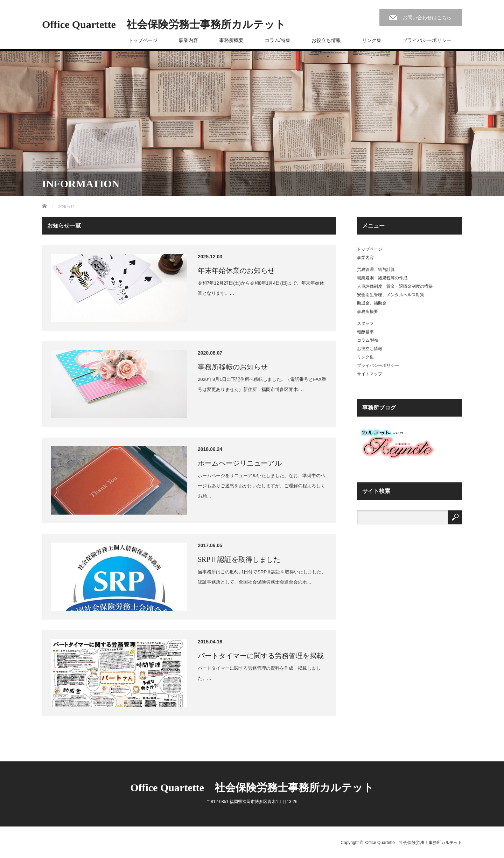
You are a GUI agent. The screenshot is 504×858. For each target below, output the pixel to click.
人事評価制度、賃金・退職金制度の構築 (395, 286)
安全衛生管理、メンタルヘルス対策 (391, 295)
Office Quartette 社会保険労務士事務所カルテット (164, 25)
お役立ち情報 (326, 40)
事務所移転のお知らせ (233, 367)
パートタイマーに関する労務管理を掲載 (261, 656)
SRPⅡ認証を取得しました (239, 559)
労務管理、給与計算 (376, 270)
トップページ (143, 40)
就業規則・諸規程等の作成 (382, 278)
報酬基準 (365, 332)
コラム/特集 (278, 40)
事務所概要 (231, 40)
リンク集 (372, 40)
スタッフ (365, 323)
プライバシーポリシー (427, 40)
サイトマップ (370, 374)
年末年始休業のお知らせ (236, 271)
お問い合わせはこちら (427, 18)
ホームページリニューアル (240, 463)
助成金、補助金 (372, 303)
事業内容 (188, 40)
